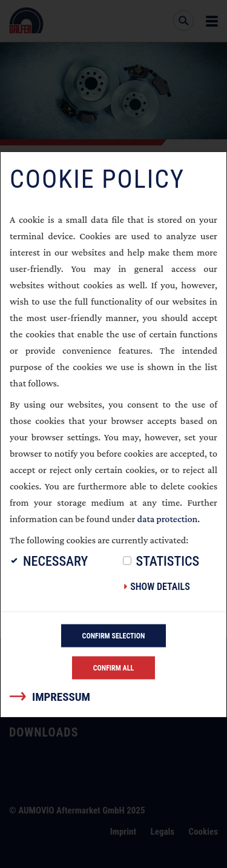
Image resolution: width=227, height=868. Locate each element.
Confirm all (114, 668)
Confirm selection (114, 635)
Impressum (61, 696)
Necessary (55, 561)
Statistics (168, 561)
